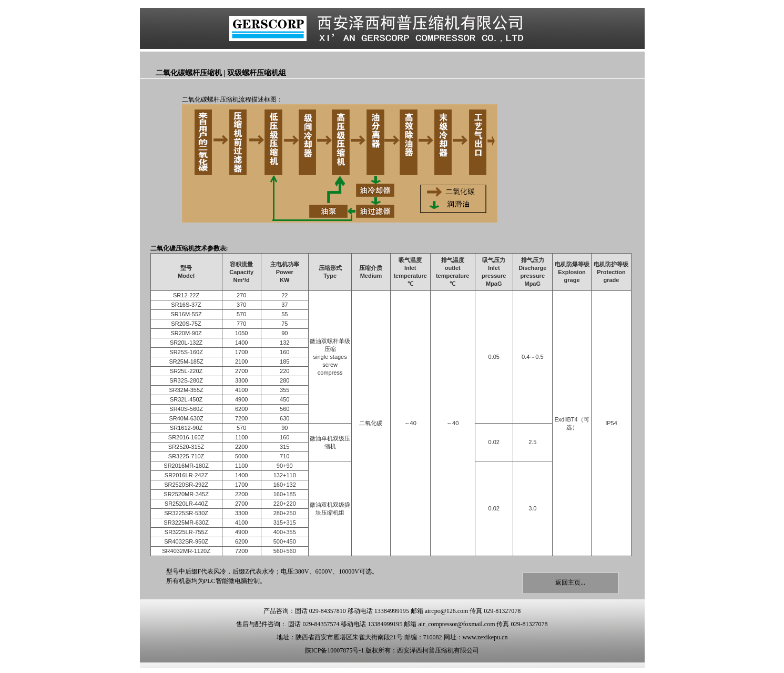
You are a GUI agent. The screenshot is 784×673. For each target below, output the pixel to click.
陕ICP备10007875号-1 (335, 650)
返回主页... (570, 582)
